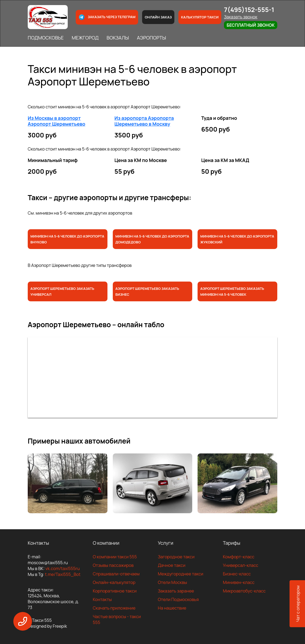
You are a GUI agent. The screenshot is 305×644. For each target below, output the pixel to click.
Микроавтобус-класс (244, 591)
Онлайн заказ (158, 17)
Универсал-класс (241, 565)
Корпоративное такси (115, 591)
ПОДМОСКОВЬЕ (46, 38)
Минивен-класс (239, 582)
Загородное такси (176, 557)
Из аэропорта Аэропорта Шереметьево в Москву (144, 121)
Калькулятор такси (200, 17)
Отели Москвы (172, 582)
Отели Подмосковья (178, 599)
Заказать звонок (241, 17)
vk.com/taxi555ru (62, 568)
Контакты (102, 599)
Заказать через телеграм (107, 17)
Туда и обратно (219, 118)
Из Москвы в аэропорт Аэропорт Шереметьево (57, 121)
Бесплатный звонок (251, 25)
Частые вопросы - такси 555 (117, 619)
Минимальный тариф (53, 160)
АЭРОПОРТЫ (151, 38)
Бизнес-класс (237, 574)
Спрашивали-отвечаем (116, 574)
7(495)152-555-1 (249, 9)
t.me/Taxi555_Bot (63, 574)
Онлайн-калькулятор (114, 582)
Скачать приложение (114, 608)
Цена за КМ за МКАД (225, 160)
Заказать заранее (176, 591)
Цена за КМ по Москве (141, 160)
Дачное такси (172, 565)
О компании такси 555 (115, 557)
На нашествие (172, 608)
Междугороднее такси (180, 574)
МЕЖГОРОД (85, 38)
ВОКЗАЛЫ (118, 38)
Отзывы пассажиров (113, 565)
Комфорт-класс (239, 557)
